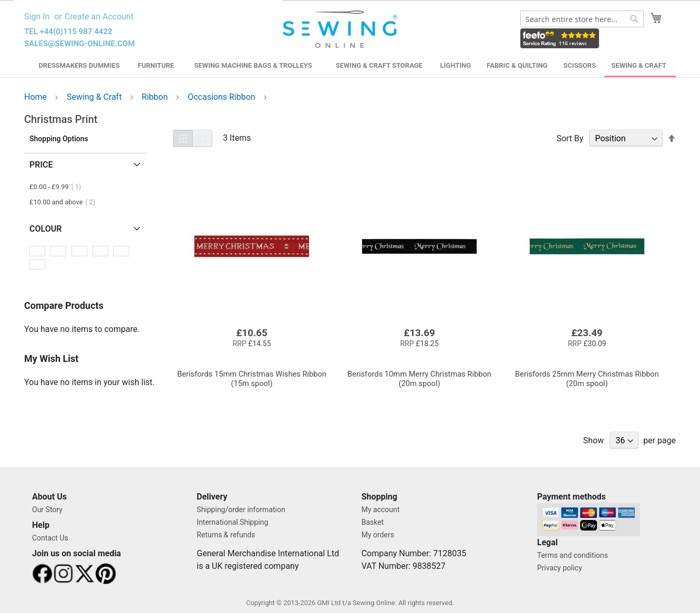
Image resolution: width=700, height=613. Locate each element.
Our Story (47, 510)
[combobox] (582, 19)
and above (65, 202)
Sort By (570, 138)
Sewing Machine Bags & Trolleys (253, 65)
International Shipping (232, 522)
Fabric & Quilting (517, 65)
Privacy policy (559, 568)
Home (37, 97)
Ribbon (156, 97)
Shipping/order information (241, 510)
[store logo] (341, 29)
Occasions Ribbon (222, 97)
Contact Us (50, 538)
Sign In (37, 17)
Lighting (456, 65)
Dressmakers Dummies (79, 65)
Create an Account (99, 17)
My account (381, 510)
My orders (378, 535)
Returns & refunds (226, 535)
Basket (373, 522)
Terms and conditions (573, 555)
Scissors (580, 65)
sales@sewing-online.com (80, 44)
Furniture (156, 65)
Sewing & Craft (639, 65)
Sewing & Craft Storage (379, 65)
